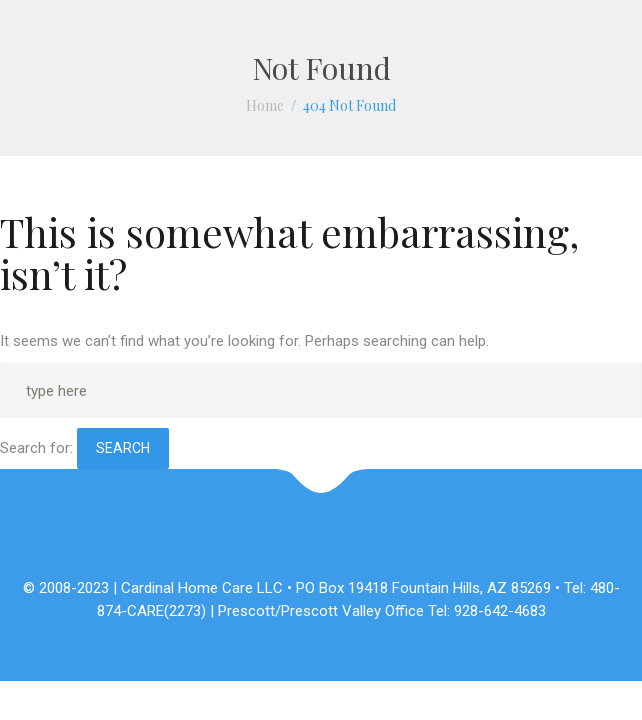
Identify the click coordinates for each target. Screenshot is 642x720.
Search (123, 448)
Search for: (36, 448)
